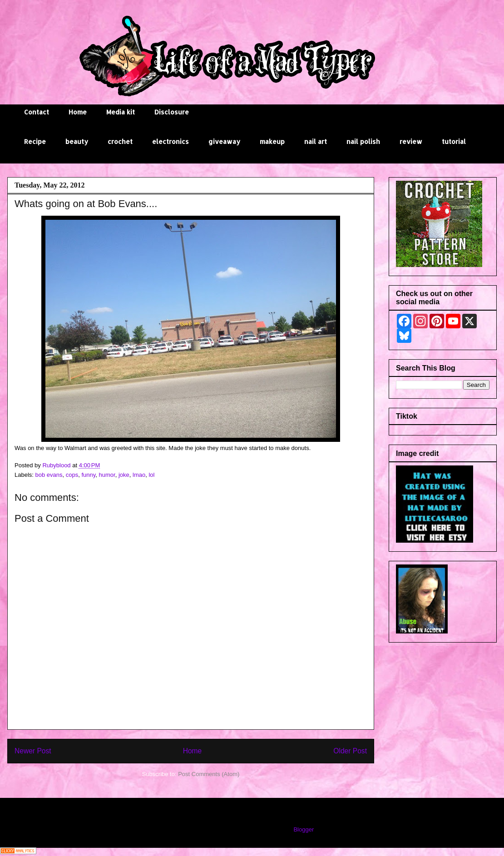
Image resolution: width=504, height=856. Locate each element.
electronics (170, 141)
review (411, 141)
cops (72, 475)
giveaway (224, 141)
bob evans (49, 475)
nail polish (363, 141)
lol (151, 475)
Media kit (121, 112)
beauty (77, 141)
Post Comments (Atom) (209, 774)
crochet (120, 141)
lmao (139, 475)
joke (124, 475)
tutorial (454, 141)
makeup (272, 141)
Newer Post (33, 751)
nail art (316, 141)
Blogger (303, 829)
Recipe (35, 141)
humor (107, 475)
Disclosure (172, 112)
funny (88, 475)
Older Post (350, 751)
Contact (37, 112)
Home (78, 112)
